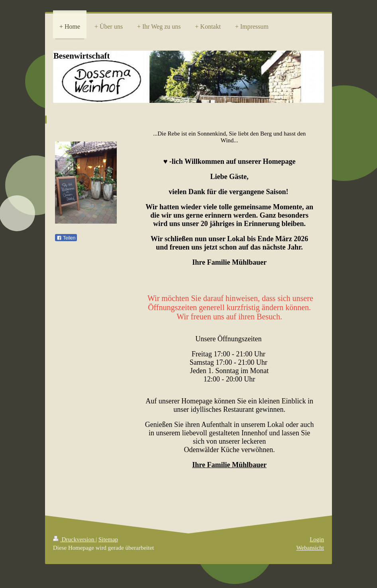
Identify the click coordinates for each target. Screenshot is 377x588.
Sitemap (108, 539)
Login (317, 539)
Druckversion (74, 539)
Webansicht (310, 548)
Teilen (66, 238)
